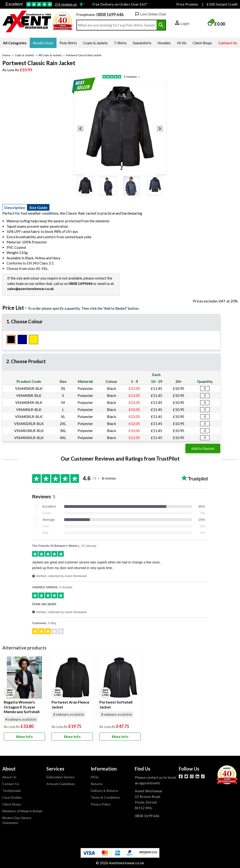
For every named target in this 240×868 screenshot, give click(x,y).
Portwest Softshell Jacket (116, 704)
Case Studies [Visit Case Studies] (12, 797)
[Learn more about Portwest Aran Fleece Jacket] (72, 737)
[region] (24, 678)
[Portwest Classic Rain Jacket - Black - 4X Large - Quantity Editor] (205, 438)
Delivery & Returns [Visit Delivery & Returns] (105, 791)
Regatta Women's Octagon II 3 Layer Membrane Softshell (22, 707)
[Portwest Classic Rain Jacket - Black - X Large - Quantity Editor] (205, 417)
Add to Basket (203, 448)
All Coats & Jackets (50, 55)
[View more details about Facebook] (181, 776)
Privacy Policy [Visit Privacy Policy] (101, 804)
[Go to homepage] (27, 22)
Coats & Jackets (24, 55)
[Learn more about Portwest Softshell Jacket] (120, 737)
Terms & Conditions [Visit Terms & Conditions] (105, 797)
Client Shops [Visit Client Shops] (12, 804)
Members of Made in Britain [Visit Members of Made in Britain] (22, 811)
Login (185, 23)
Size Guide (38, 207)
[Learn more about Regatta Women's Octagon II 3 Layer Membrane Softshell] (24, 737)
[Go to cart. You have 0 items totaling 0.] (216, 24)
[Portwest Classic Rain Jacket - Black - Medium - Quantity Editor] (205, 403)
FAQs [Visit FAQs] (95, 777)
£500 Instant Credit (222, 4)
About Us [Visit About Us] (9, 777)
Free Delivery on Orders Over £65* (120, 4)
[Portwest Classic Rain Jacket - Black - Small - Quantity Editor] (205, 396)
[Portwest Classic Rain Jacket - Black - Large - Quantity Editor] (205, 410)
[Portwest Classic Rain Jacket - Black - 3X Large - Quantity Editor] (205, 431)
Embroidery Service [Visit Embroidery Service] (60, 777)
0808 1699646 (81, 283)
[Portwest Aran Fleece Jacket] (72, 699)
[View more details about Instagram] (192, 776)
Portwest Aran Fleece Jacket (70, 704)
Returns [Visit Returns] (97, 784)
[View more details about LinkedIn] (197, 776)
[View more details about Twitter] (186, 776)
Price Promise (187, 4)
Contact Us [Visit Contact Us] (11, 784)
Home (6, 55)
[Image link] (203, 776)
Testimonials (43, 4)
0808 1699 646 (110, 15)
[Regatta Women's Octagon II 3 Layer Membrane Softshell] (24, 699)
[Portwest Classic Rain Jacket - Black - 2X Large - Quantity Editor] (205, 424)
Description (15, 207)
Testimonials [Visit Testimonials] (12, 791)
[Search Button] (161, 25)
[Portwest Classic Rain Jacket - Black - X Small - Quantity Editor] (205, 389)
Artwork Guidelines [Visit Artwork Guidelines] (61, 784)
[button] (182, 24)
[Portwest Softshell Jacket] (120, 699)
